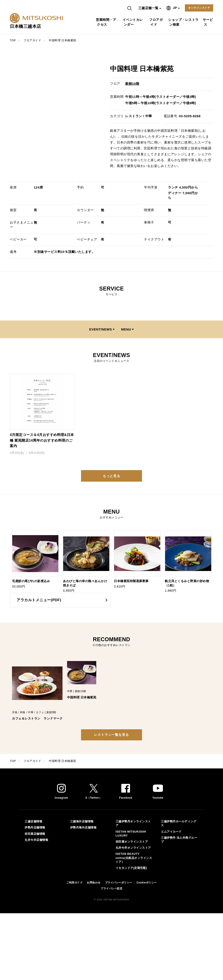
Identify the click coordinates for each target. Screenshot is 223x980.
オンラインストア (199, 8)
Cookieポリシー (147, 883)
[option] (35, 559)
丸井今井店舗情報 (36, 840)
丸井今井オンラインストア (133, 848)
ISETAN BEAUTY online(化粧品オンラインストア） (134, 858)
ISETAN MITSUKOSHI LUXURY (131, 834)
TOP (13, 40)
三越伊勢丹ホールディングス (179, 823)
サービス (208, 22)
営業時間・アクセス (106, 22)
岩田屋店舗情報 (35, 834)
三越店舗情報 (33, 821)
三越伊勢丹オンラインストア (133, 823)
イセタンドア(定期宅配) (131, 868)
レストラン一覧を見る (111, 735)
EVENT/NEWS (101, 329)
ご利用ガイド (74, 883)
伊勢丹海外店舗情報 (83, 827)
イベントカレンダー (133, 22)
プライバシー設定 (111, 888)
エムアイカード (171, 832)
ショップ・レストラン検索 (184, 22)
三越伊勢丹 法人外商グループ (179, 840)
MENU (126, 329)
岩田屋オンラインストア (132, 842)
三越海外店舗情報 (82, 821)
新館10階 (132, 84)
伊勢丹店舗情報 (35, 827)
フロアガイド (156, 22)
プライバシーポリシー (119, 883)
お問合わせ (94, 883)
